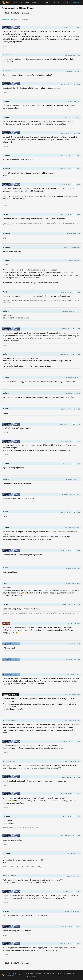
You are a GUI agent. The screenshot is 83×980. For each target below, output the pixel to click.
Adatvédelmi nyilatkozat (33, 973)
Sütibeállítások (30, 977)
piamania (7, 55)
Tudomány (25, 2)
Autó (40, 2)
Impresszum (47, 973)
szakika (6, 911)
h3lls (5, 583)
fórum (54, 2)
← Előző (6, 13)
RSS (60, 2)
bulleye (6, 311)
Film (46, 2)
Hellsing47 (7, 816)
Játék (34, 2)
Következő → (26, 13)
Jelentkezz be (8, 19)
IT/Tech (16, 2)
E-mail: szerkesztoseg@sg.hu (68, 973)
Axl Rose (6, 215)
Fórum (54, 973)
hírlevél (65, 2)
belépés (76, 2)
